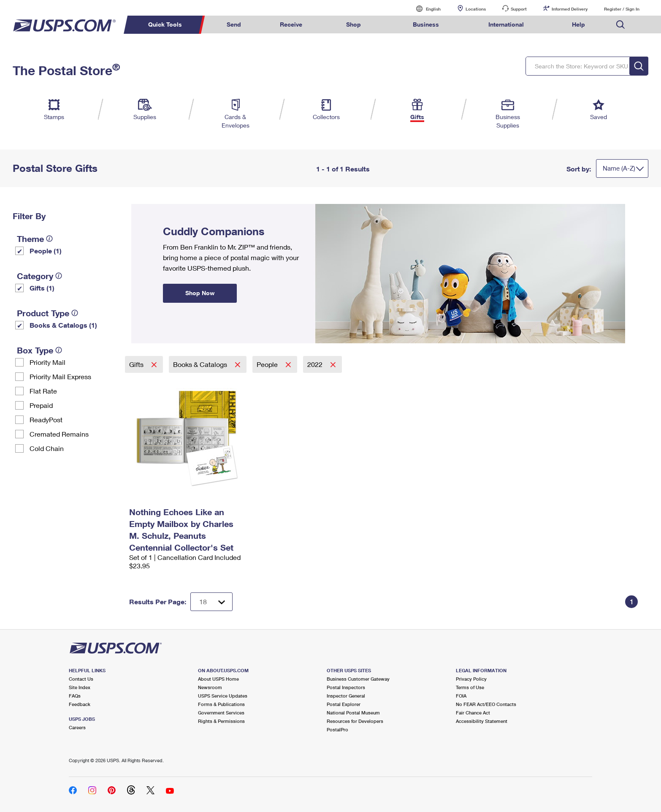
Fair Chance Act (473, 713)
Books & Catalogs (201, 364)
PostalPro (337, 729)
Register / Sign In (622, 9)
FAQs (75, 696)
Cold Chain (47, 448)
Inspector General (346, 696)
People (268, 364)
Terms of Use (470, 687)
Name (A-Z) (619, 168)
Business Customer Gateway (358, 679)
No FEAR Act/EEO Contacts (486, 704)
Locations (476, 9)
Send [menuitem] (234, 24)
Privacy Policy (471, 679)
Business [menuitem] (426, 24)
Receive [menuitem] (291, 24)
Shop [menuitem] (354, 24)
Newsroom (210, 687)
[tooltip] (49, 239)
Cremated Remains (59, 434)
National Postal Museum (353, 713)
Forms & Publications (221, 704)
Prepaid (41, 405)
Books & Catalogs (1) (63, 325)
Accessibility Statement (482, 721)
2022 (316, 364)
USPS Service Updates (223, 696)
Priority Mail (47, 362)
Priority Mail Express (60, 376)
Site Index (80, 687)
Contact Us (81, 679)
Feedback (80, 704)
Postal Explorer (344, 704)
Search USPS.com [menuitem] (620, 25)
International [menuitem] (506, 24)
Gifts (137, 364)
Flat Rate (43, 391)
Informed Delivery (570, 9)
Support (519, 9)
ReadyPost (46, 420)
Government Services (221, 713)
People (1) (46, 251)
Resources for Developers (355, 721)
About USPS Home (218, 679)
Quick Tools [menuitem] (165, 24)
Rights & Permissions (221, 721)
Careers (77, 727)
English (425, 9)
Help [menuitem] (578, 24)
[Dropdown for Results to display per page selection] (211, 602)
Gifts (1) (42, 288)
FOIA (461, 696)
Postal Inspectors (346, 687)
